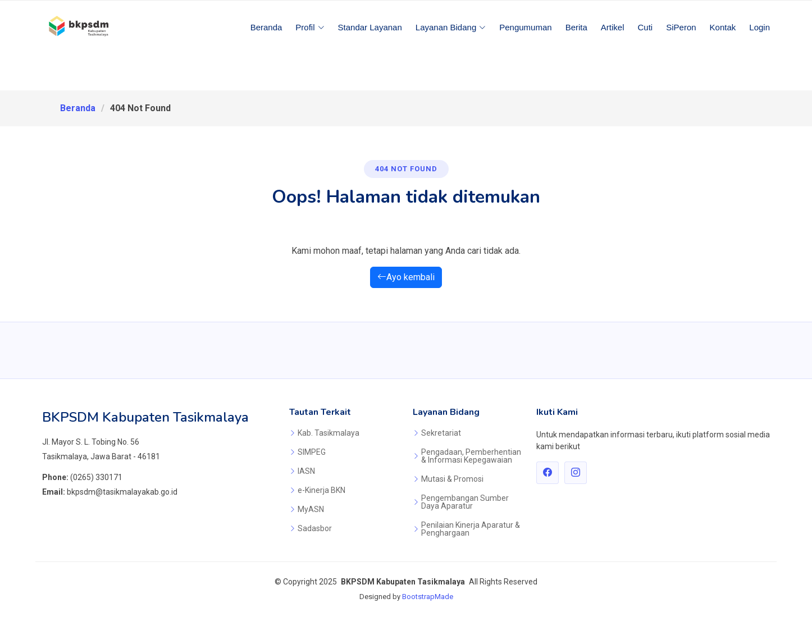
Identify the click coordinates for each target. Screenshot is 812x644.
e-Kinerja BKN (321, 490)
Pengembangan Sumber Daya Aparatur (465, 502)
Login (759, 27)
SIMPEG (312, 452)
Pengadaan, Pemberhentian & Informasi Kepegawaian (471, 456)
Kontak (723, 27)
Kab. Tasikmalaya (329, 433)
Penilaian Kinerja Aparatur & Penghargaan (471, 529)
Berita (576, 27)
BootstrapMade (428, 597)
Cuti (646, 27)
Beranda (266, 27)
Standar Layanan (370, 27)
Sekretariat (441, 433)
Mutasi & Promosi (452, 479)
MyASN (311, 509)
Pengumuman (525, 27)
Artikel (613, 27)
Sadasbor (315, 528)
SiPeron (681, 27)
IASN (306, 471)
